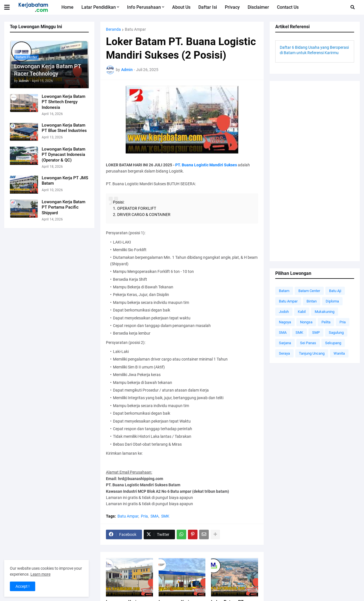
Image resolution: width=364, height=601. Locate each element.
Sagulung (336, 332)
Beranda (113, 29)
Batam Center (309, 291)
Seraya (284, 353)
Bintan (312, 301)
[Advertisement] (315, 171)
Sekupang (333, 343)
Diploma (332, 301)
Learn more (40, 574)
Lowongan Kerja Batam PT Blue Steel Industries (64, 128)
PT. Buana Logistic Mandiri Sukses (206, 165)
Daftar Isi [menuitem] (208, 7)
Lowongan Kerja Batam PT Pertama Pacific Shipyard (64, 207)
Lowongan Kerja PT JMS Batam (65, 181)
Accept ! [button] (23, 586)
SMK (165, 516)
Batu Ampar (135, 29)
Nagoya (285, 322)
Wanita (339, 353)
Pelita (326, 322)
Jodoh (284, 312)
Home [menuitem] (67, 7)
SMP (316, 332)
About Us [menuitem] (181, 7)
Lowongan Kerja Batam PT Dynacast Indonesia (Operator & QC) (64, 155)
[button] (10, 7)
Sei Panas (308, 343)
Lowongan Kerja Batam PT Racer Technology (47, 70)
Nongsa (306, 322)
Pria (144, 516)
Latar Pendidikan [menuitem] (99, 7)
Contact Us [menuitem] (288, 7)
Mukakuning (325, 312)
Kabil (302, 312)
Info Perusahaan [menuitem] (144, 7)
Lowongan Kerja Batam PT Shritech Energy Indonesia (64, 102)
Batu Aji (335, 291)
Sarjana (285, 343)
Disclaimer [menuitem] (258, 7)
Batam (284, 291)
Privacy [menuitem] (232, 7)
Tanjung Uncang (312, 353)
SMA (155, 516)
